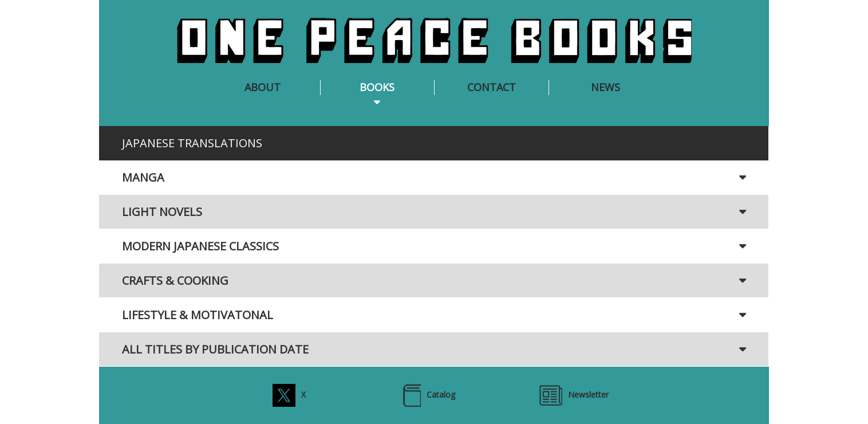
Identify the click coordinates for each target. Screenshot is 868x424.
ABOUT (263, 87)
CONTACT (492, 87)
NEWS (605, 87)
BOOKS (377, 87)
